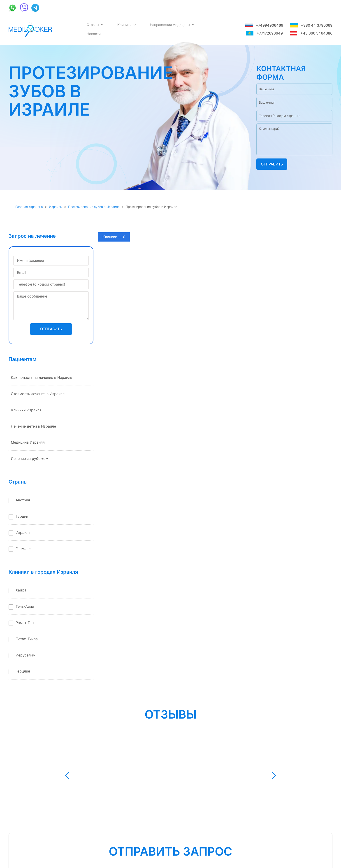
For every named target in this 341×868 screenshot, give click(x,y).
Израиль (56, 207)
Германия (24, 549)
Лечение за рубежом (30, 458)
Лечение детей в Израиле (33, 426)
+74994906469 (264, 25)
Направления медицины (172, 25)
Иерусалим (26, 655)
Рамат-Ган (25, 623)
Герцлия (23, 671)
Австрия (23, 500)
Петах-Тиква (27, 639)
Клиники (127, 25)
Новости (94, 34)
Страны (95, 25)
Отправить (272, 164)
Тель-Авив (25, 606)
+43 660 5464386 (311, 33)
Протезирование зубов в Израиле (94, 207)
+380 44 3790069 (311, 25)
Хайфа (21, 590)
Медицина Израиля (28, 442)
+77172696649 (264, 33)
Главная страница (29, 207)
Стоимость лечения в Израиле (38, 394)
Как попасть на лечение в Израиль (42, 377)
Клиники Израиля (26, 410)
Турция (22, 516)
